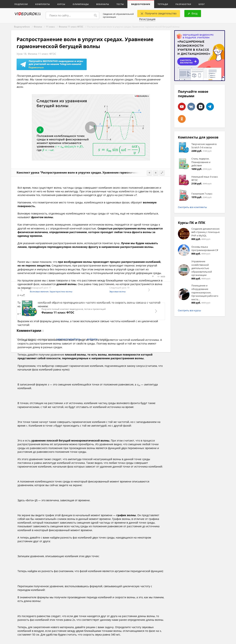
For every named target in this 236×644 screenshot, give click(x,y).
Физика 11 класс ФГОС (71, 27)
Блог (202, 4)
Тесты (120, 4)
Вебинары (103, 4)
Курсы (61, 4)
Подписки (21, 4)
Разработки (183, 4)
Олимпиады (81, 4)
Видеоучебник (141, 4)
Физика (38, 27)
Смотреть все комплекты (192, 207)
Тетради (163, 4)
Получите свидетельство (159, 13)
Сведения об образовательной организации (118, 15)
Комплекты (43, 4)
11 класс (50, 27)
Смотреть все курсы (189, 310)
